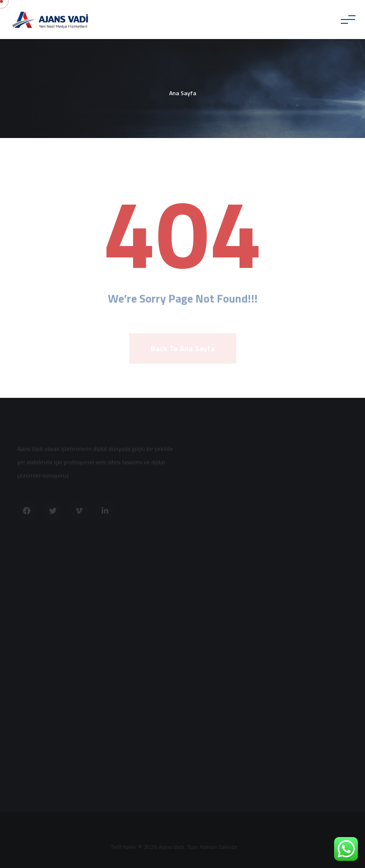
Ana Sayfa (183, 93)
